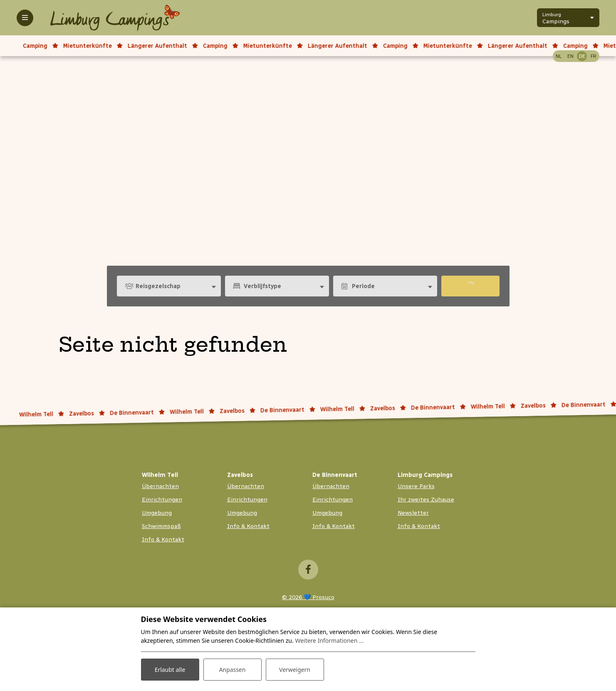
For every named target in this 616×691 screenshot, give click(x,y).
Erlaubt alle (170, 670)
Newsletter (413, 513)
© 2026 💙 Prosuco (308, 597)
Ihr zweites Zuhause (426, 500)
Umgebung (157, 513)
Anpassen (232, 670)
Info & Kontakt (163, 539)
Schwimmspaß (161, 526)
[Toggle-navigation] (25, 18)
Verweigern (295, 670)
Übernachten (160, 486)
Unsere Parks (416, 486)
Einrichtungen (162, 500)
